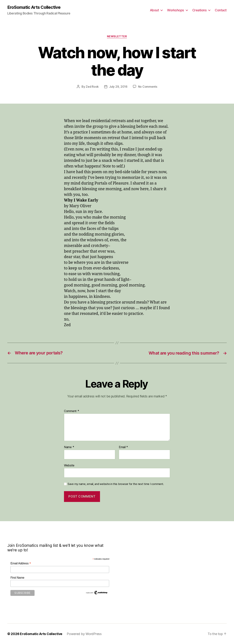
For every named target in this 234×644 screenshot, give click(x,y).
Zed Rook (92, 87)
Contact (221, 10)
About (154, 10)
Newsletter (117, 37)
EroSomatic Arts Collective (34, 7)
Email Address (21, 563)
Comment (72, 411)
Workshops (176, 10)
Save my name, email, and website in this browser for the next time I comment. (116, 484)
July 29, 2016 (118, 87)
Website (69, 465)
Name (69, 447)
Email (123, 447)
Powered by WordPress (85, 634)
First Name (17, 577)
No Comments (148, 87)
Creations (200, 10)
